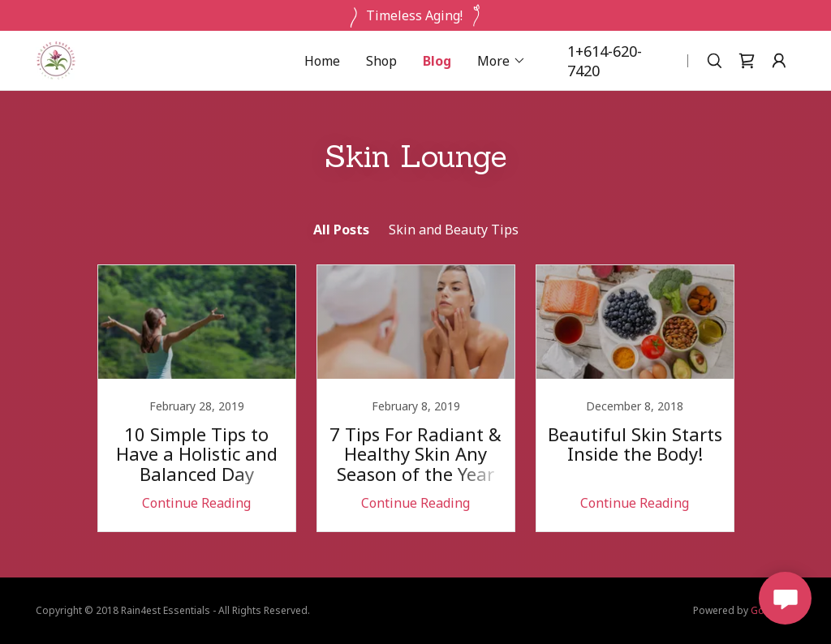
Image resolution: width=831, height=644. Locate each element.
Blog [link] (437, 61)
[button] (502, 61)
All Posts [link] (341, 230)
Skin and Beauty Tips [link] (454, 230)
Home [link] (322, 61)
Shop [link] (381, 61)
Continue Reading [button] (196, 503)
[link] (56, 59)
